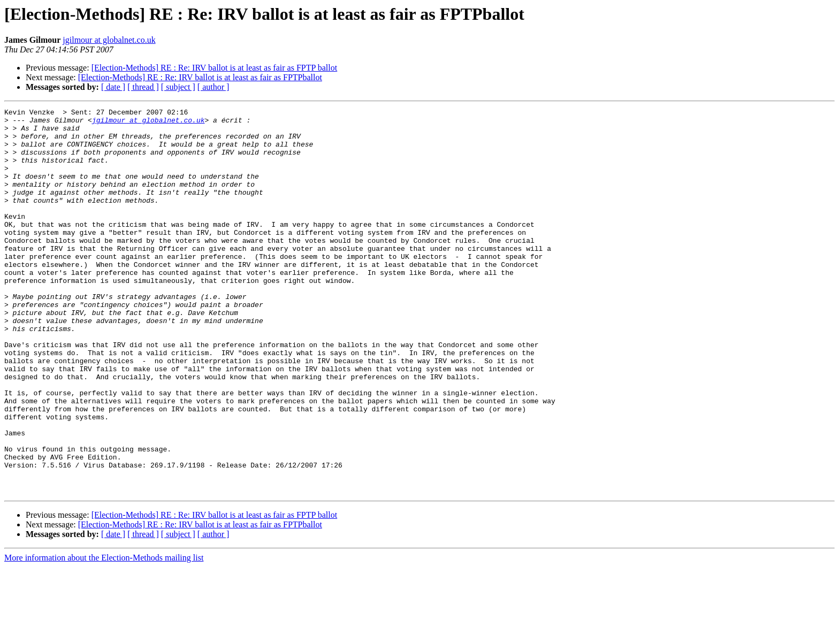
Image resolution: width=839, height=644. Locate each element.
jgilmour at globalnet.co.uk (109, 40)
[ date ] (113, 87)
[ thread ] (143, 87)
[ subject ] (178, 87)
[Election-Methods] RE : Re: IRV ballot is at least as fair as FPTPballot (200, 77)
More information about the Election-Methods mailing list (104, 635)
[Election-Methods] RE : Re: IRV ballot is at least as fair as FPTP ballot (215, 68)
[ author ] (213, 87)
